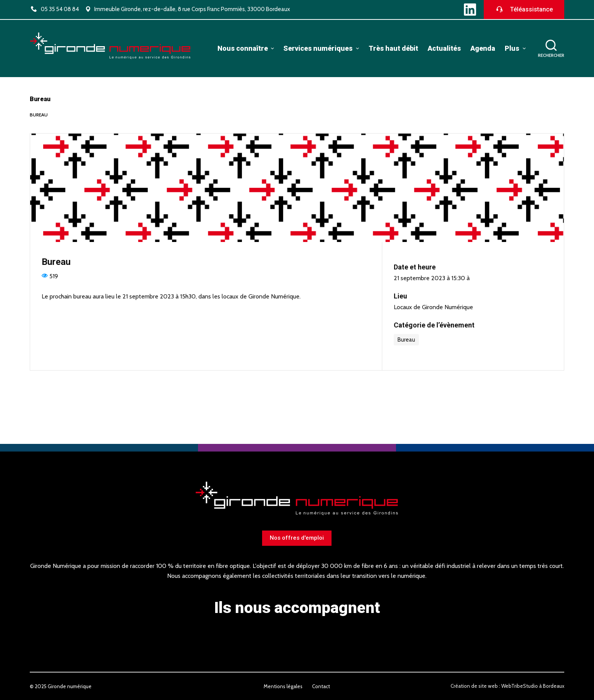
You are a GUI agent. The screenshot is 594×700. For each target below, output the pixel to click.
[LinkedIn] (470, 10)
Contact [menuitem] (321, 686)
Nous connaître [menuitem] (247, 48)
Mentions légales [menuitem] (283, 686)
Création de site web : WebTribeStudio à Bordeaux (507, 686)
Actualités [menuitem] (444, 48)
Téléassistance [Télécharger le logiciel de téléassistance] (524, 10)
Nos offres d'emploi (297, 538)
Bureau (39, 115)
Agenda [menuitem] (483, 48)
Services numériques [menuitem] (322, 48)
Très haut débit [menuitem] (393, 48)
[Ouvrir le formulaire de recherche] (551, 49)
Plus (516, 48)
